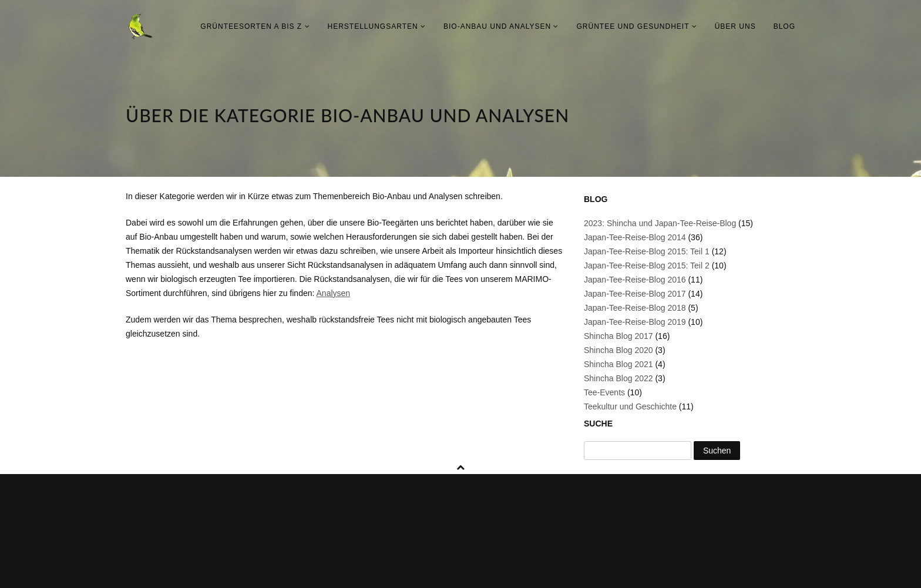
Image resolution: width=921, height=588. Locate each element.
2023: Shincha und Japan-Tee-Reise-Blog (660, 223)
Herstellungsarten (377, 26)
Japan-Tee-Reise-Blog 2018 (635, 308)
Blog (784, 26)
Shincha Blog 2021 (619, 364)
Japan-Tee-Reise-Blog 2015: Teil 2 (647, 266)
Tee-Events (604, 392)
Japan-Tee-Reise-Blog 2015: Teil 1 (647, 251)
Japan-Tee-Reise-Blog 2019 (635, 322)
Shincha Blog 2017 (619, 336)
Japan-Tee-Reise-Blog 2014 (635, 237)
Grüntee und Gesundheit (636, 26)
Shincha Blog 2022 (619, 378)
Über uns (735, 26)
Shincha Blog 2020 (619, 350)
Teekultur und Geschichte (630, 406)
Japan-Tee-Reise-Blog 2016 (635, 280)
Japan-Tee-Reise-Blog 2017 (635, 294)
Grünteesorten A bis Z (255, 26)
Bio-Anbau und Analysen (501, 26)
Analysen (334, 293)
